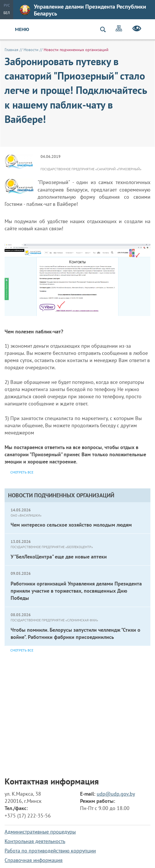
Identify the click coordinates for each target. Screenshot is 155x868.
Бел (7, 13)
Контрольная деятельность (35, 841)
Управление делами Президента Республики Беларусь (83, 10)
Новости (31, 50)
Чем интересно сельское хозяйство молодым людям (71, 525)
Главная (11, 50)
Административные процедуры (40, 832)
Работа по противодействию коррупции (50, 851)
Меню (22, 29)
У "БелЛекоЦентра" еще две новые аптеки (59, 557)
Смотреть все (22, 650)
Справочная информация (34, 860)
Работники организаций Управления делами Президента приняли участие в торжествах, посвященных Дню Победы (76, 591)
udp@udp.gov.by (116, 794)
